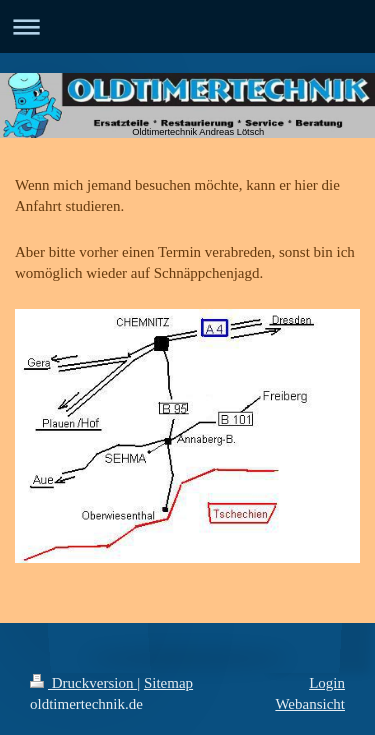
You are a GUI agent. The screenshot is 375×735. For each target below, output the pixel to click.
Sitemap (168, 683)
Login (327, 683)
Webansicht (310, 704)
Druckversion (83, 683)
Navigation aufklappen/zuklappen (187, 26)
